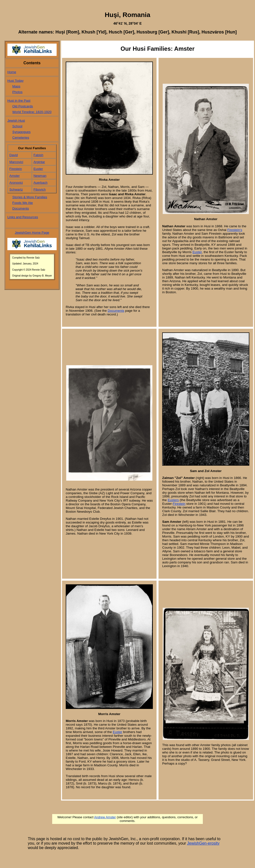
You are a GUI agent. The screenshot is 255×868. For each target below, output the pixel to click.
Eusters (173, 500)
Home (12, 72)
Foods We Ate (23, 203)
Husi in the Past (19, 101)
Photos (17, 92)
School (17, 126)
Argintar (39, 162)
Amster (15, 176)
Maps (16, 86)
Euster (38, 169)
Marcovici (16, 162)
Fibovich (40, 189)
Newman (40, 176)
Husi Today (16, 81)
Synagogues (21, 132)
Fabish (38, 155)
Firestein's (235, 230)
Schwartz (16, 189)
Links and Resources (23, 217)
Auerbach (40, 183)
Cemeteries (21, 138)
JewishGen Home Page (32, 233)
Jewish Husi (16, 121)
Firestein (16, 169)
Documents (21, 208)
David (14, 155)
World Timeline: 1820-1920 (32, 112)
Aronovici (16, 183)
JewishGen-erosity (203, 843)
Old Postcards (23, 106)
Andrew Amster (105, 817)
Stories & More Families (30, 197)
